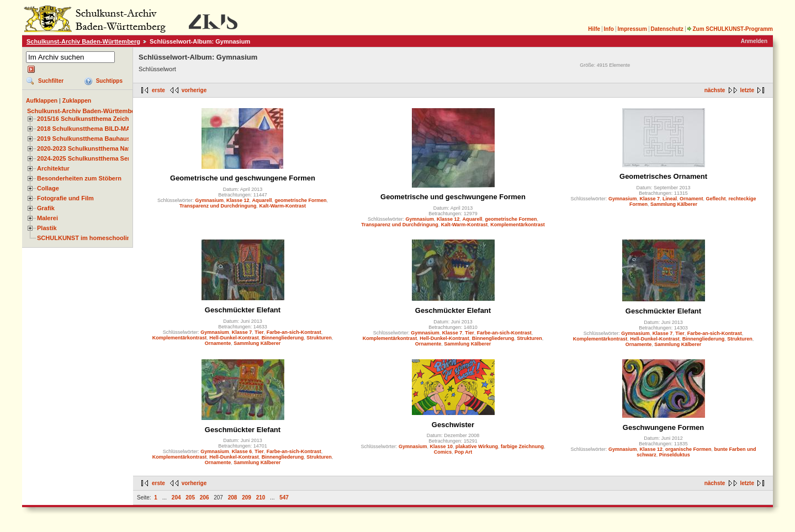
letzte (747, 90)
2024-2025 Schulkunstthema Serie (86, 158)
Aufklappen (42, 100)
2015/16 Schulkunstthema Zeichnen (88, 119)
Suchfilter (51, 81)
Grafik (46, 208)
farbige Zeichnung (522, 446)
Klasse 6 (242, 451)
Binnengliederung (283, 338)
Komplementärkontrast (518, 225)
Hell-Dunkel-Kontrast (234, 338)
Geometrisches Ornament (663, 176)
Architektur (53, 168)
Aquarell (262, 200)
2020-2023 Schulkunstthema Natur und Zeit (99, 148)
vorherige (194, 90)
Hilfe (594, 29)
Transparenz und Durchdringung (218, 206)
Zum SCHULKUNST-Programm (730, 29)
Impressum (632, 29)
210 (261, 498)
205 (190, 498)
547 (284, 498)
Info (609, 29)
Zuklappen (77, 100)
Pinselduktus (675, 455)
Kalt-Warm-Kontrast (282, 206)
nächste (715, 90)
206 (205, 498)
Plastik (47, 228)
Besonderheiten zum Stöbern (79, 178)
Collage (48, 188)
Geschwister (453, 425)
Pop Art (463, 452)
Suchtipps (109, 81)
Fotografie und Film (65, 198)
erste (158, 90)
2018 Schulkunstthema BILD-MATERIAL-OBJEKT (108, 129)
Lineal (670, 199)
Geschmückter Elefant (243, 310)
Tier (259, 332)
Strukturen (319, 338)
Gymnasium (209, 200)
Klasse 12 (238, 200)
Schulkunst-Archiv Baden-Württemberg (83, 41)
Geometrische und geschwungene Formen (243, 178)
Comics (443, 452)
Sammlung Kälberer (674, 204)
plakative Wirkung (477, 446)
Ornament (691, 199)
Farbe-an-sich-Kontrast (294, 332)
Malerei (47, 218)
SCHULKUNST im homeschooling (86, 238)
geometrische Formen (301, 200)
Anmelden (754, 41)
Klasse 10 (442, 446)
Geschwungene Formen (663, 427)
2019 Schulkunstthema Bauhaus (84, 139)
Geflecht (716, 199)
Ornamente (218, 343)
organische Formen (688, 449)
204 (176, 498)
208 (233, 498)
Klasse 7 (650, 199)
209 (247, 498)
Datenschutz (667, 29)
